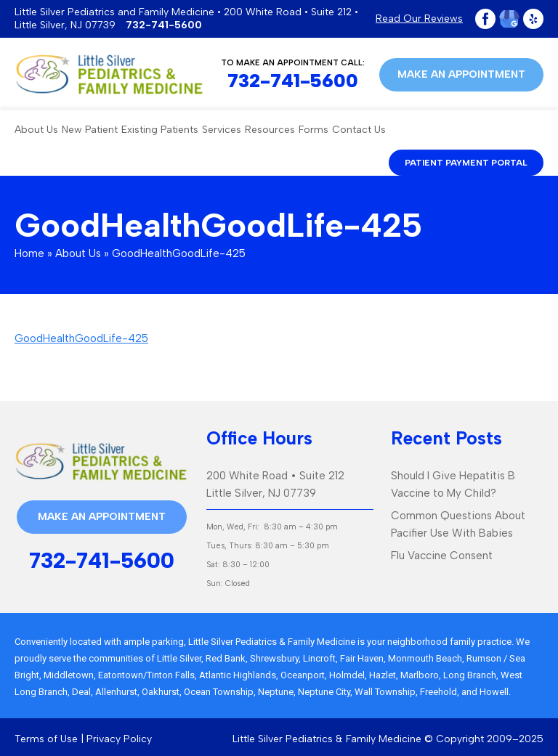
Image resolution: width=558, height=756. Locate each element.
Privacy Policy (119, 739)
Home (29, 253)
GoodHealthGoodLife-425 (81, 338)
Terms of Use (46, 739)
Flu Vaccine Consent (442, 556)
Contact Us (359, 130)
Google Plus (509, 19)
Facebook (485, 19)
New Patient (90, 130)
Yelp (533, 19)
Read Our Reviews (419, 19)
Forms (314, 130)
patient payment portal (466, 163)
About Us (36, 130)
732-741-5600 (164, 25)
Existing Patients (160, 130)
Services (222, 130)
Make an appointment (461, 74)
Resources (270, 130)
